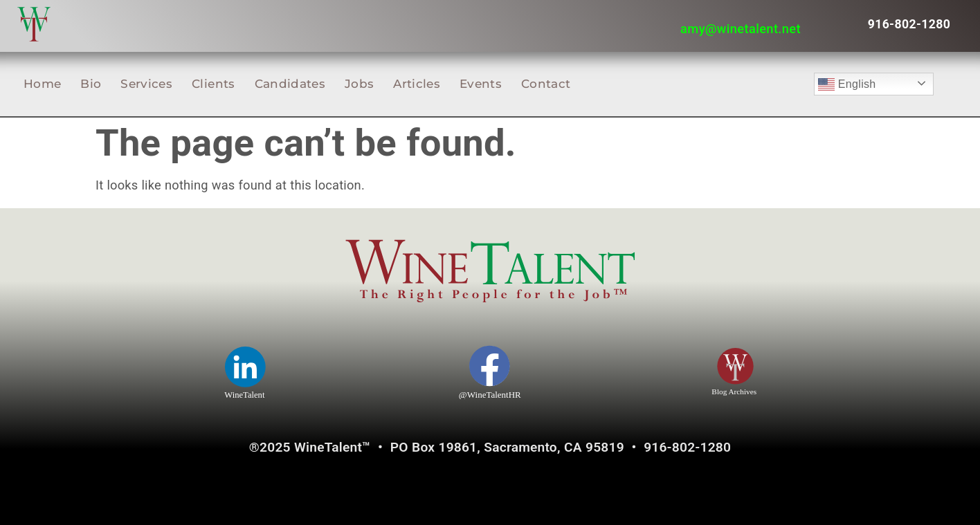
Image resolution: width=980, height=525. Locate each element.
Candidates (290, 84)
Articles (417, 84)
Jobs (359, 84)
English (847, 84)
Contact (546, 84)
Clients (213, 84)
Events (481, 84)
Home (42, 84)
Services (146, 84)
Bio (91, 84)
